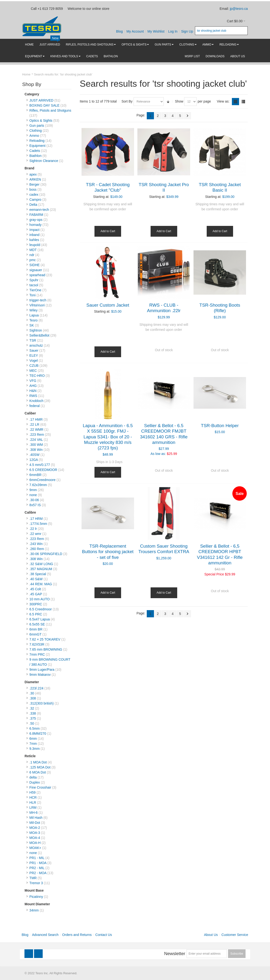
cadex (34, 195)
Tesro (34, 320)
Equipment (38, 146)
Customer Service (235, 935)
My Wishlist (156, 31)
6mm (33, 739)
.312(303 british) (42, 703)
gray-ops (36, 220)
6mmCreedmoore (43, 480)
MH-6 (34, 813)
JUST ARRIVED (41, 100)
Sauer (34, 350)
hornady (36, 225)
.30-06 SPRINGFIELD (46, 554)
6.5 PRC (36, 614)
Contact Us (104, 935)
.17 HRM (36, 519)
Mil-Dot (35, 823)
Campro (35, 200)
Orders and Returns (77, 935)
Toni (33, 295)
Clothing (36, 131)
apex (33, 174)
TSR (33, 340)
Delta (33, 205)
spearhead (37, 275)
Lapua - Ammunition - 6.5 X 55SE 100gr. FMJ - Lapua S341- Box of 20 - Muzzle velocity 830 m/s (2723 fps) (108, 437)
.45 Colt (35, 589)
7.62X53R (37, 644)
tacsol (34, 285)
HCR (33, 797)
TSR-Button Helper (220, 426)
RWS (33, 396)
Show (179, 101)
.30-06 (34, 500)
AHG (33, 386)
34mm (34, 910)
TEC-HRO (37, 376)
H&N (33, 391)
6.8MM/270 (38, 734)
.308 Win (36, 450)
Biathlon (36, 156)
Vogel (34, 361)
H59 (33, 792)
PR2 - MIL (37, 868)
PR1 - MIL (37, 858)
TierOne (35, 290)
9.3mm (35, 749)
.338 (33, 713)
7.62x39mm (38, 485)
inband (35, 235)
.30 (32, 693)
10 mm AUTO (40, 599)
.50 (32, 723)
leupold (35, 245)
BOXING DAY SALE (45, 105)
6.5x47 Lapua (40, 619)
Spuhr (34, 280)
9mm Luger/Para (42, 670)
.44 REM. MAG (41, 584)
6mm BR (36, 629)
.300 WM (36, 445)
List (243, 102)
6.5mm (35, 728)
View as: (223, 101)
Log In (173, 31)
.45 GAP (36, 594)
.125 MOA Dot (40, 767)
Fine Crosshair (40, 787)
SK (32, 325)
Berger (35, 184)
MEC (33, 371)
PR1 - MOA (38, 863)
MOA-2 (35, 828)
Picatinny (36, 897)
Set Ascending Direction (168, 102)
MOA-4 (35, 838)
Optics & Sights (41, 120)
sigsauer (36, 270)
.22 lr (33, 529)
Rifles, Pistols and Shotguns (50, 110)
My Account (135, 31)
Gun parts (37, 126)
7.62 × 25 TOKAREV (45, 639)
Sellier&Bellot (39, 335)
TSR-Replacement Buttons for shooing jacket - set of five (108, 552)
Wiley (34, 310)
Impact (35, 230)
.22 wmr (35, 534)
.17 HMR (36, 419)
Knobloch (36, 401)
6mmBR (36, 475)
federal (35, 406)
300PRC (36, 604)
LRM (33, 808)
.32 (32, 708)
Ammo (34, 136)
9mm (33, 490)
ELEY (34, 355)
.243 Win (36, 544)
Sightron (36, 330)
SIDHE (35, 265)
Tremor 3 (36, 883)
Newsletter (175, 954)
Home (26, 74)
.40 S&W (36, 579)
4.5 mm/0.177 (40, 465)
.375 (33, 718)
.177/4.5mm (38, 524)
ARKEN (35, 179)
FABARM (36, 215)
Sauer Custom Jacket (108, 305)
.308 (33, 698)
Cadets (35, 151)
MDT (33, 250)
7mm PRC (37, 654)
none (33, 495)
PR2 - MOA (38, 873)
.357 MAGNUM (41, 569)
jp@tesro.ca (239, 9)
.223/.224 (36, 688)
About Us (211, 935)
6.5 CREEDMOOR (43, 470)
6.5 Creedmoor (41, 609)
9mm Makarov (40, 675)
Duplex (35, 782)
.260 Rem (37, 549)
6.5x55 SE (37, 624)
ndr (32, 255)
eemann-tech (39, 210)
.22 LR (34, 424)
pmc (33, 260)
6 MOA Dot (38, 772)
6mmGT (35, 634)
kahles (34, 240)
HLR (33, 802)
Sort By (127, 101)
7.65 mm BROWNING (46, 649)
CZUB (34, 366)
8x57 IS (35, 505)
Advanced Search (45, 935)
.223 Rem (37, 435)
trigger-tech (38, 300)
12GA (34, 460)
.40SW (35, 455)
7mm (33, 744)
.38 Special (38, 574)
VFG (33, 381)
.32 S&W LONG (41, 564)
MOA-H (35, 843)
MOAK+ (35, 848)
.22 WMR (36, 430)
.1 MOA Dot (38, 762)
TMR (33, 878)
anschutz (36, 345)
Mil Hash (36, 818)
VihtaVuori (37, 305)
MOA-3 (35, 833)
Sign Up (187, 31)
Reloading (37, 141)
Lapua (34, 315)
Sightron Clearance (44, 161)
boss (33, 189)
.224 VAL (36, 440)
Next (188, 116)
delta (33, 777)
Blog (119, 31)
